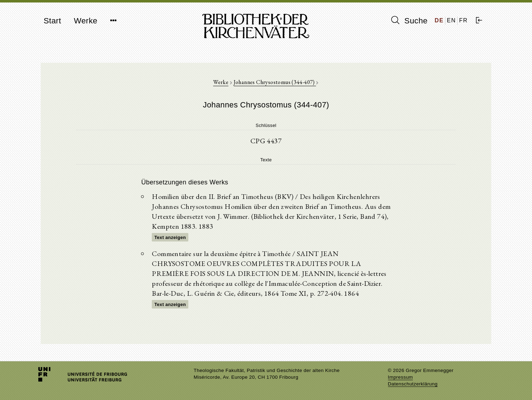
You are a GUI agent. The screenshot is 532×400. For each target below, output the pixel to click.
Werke (85, 21)
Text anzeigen (170, 237)
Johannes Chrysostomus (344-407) (275, 82)
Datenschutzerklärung (413, 384)
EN (451, 20)
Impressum (401, 377)
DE (439, 20)
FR (463, 20)
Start (52, 21)
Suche (409, 21)
